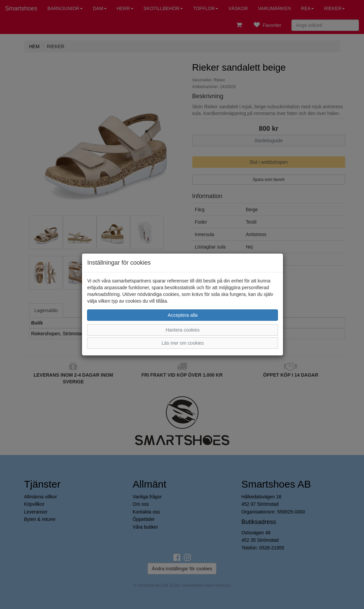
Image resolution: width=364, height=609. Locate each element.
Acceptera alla (183, 315)
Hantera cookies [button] (183, 330)
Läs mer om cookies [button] (183, 343)
